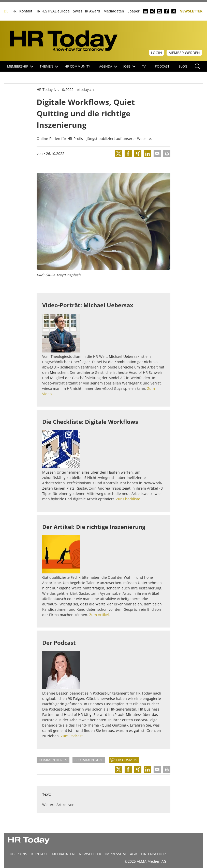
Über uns (18, 854)
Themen (49, 66)
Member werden (184, 53)
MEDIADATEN (63, 854)
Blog (183, 66)
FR (14, 11)
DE (6, 11)
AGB (134, 854)
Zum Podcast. (72, 736)
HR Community (77, 66)
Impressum (116, 854)
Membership (20, 66)
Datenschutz (154, 854)
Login (157, 53)
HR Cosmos (127, 760)
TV (144, 66)
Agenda (108, 66)
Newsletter (191, 11)
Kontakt (26, 11)
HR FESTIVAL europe (53, 11)
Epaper (134, 11)
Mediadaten (114, 11)
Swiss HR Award (87, 11)
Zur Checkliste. (129, 499)
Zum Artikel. (100, 615)
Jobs (129, 66)
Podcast (162, 66)
